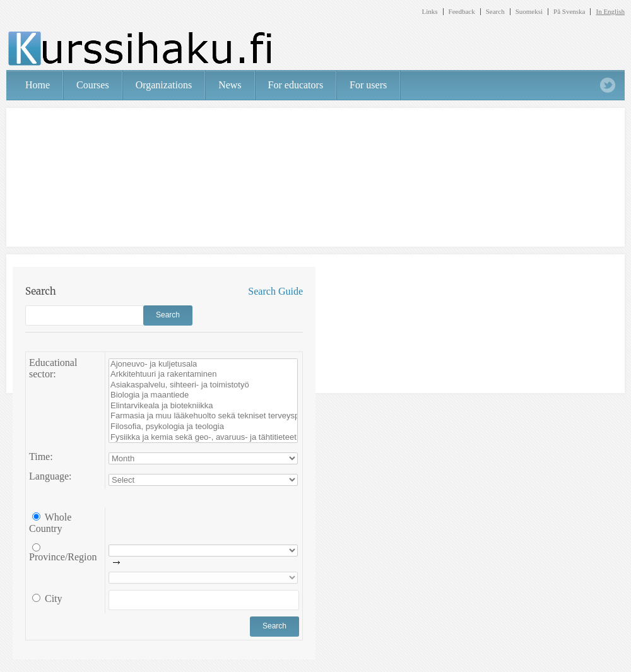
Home (38, 85)
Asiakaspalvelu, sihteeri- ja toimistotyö (203, 385)
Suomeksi (529, 12)
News (230, 85)
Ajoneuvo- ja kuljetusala (203, 364)
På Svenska (569, 12)
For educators (296, 85)
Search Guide (275, 291)
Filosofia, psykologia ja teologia (203, 427)
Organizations (164, 85)
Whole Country (50, 523)
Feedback (462, 12)
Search (495, 12)
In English (610, 12)
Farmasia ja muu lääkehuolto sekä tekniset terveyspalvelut (203, 416)
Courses (93, 85)
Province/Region (63, 557)
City (52, 598)
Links (429, 12)
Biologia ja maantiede (203, 395)
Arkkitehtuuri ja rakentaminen (203, 374)
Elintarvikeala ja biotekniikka (203, 406)
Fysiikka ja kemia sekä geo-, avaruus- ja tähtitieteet (203, 438)
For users (368, 85)
